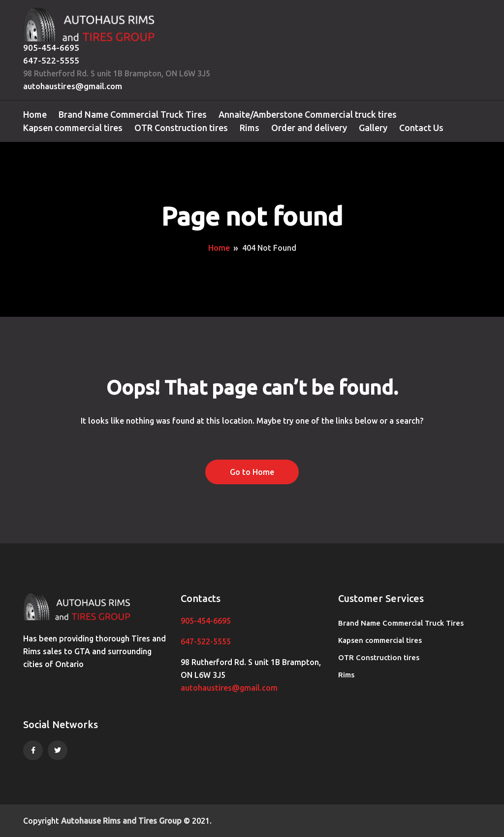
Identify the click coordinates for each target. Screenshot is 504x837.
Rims (250, 128)
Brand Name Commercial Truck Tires (133, 114)
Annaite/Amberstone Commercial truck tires (308, 114)
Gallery (373, 128)
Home (35, 114)
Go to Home (252, 472)
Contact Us (421, 128)
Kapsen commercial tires (73, 128)
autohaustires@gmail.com (73, 86)
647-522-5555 (51, 60)
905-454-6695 (51, 48)
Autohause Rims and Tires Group (121, 821)
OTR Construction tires (181, 128)
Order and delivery (309, 128)
